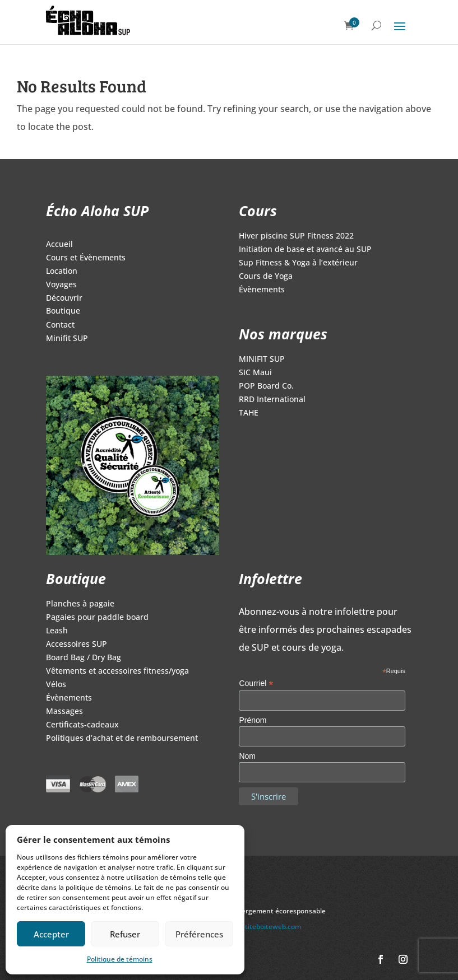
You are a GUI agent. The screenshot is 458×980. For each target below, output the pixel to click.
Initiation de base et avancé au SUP (305, 250)
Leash (57, 631)
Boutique (63, 311)
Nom (247, 756)
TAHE (249, 413)
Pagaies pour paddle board (97, 618)
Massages (64, 712)
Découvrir (64, 298)
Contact (60, 325)
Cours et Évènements (86, 258)
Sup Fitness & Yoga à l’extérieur (298, 263)
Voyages (61, 285)
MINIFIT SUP (262, 360)
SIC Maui (255, 373)
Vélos (56, 685)
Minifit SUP (67, 339)
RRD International (272, 400)
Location (62, 272)
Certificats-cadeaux (82, 725)
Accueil (59, 245)
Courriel (256, 683)
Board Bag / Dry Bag (84, 658)
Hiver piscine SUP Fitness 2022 (296, 236)
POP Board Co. (266, 386)
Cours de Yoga (266, 277)
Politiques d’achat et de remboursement (122, 739)
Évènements (262, 290)
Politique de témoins (120, 959)
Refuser (125, 934)
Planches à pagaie (80, 604)
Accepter (51, 934)
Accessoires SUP (77, 645)
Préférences (199, 934)
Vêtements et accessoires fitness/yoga (117, 671)
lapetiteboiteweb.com (266, 927)
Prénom (253, 720)
